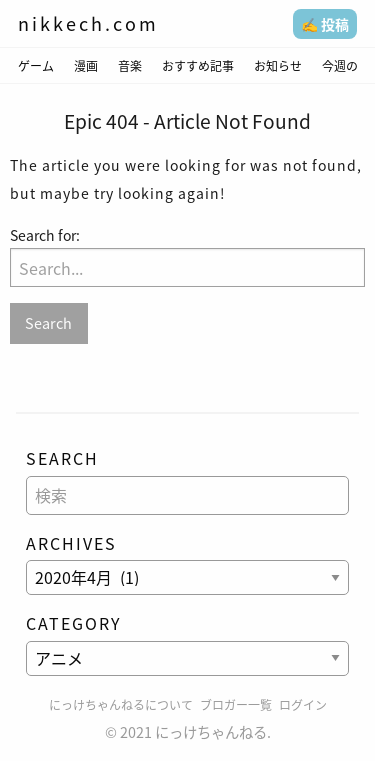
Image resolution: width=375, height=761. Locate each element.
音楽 (130, 66)
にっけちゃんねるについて (121, 705)
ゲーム (36, 66)
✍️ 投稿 (325, 24)
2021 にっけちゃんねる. (195, 732)
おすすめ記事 (198, 66)
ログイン (303, 705)
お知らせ (278, 66)
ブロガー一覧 (236, 705)
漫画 (86, 66)
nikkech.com (88, 23)
